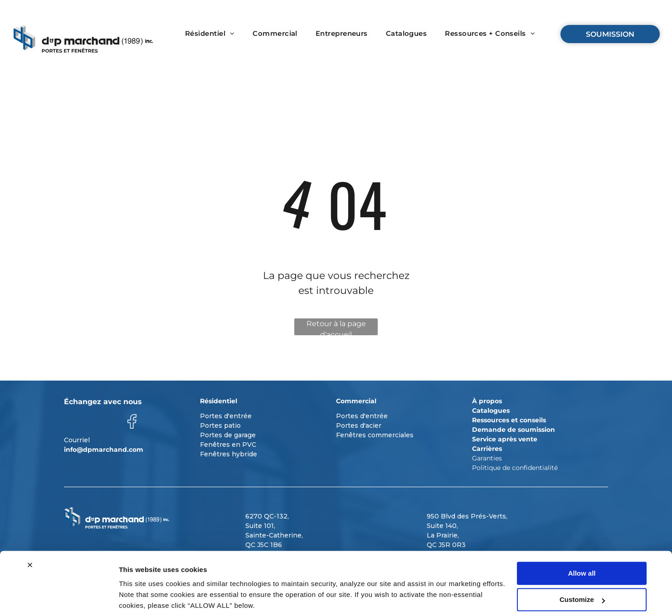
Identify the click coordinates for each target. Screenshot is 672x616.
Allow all (582, 541)
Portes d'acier (359, 425)
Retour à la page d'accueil (336, 327)
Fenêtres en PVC (228, 445)
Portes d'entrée (226, 416)
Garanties (487, 458)
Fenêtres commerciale (373, 435)
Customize (582, 567)
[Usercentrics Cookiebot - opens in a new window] (59, 598)
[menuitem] (210, 34)
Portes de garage (228, 435)
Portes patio (220, 425)
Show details (140, 598)
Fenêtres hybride (229, 454)
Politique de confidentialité (515, 468)
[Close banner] (30, 533)
